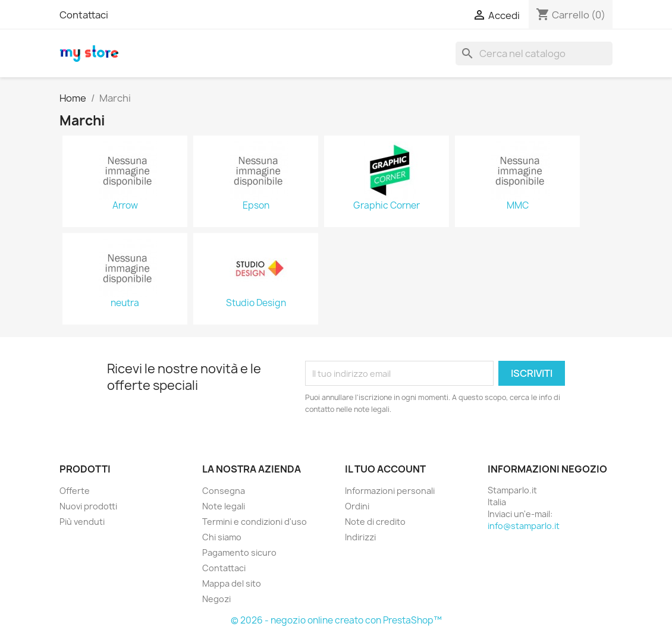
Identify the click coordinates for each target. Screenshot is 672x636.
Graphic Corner (387, 206)
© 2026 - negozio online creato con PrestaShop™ (336, 620)
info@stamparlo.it (524, 526)
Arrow (125, 206)
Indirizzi (360, 537)
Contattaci (84, 15)
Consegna (224, 491)
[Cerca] (534, 53)
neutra (125, 303)
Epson (256, 206)
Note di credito (375, 522)
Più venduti (82, 522)
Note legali (224, 506)
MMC (518, 206)
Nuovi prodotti (88, 506)
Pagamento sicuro (239, 552)
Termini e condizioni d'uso (255, 522)
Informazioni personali (390, 491)
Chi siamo (222, 537)
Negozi (216, 599)
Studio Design (256, 303)
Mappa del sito (232, 583)
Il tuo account (385, 469)
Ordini (357, 506)
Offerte (75, 491)
